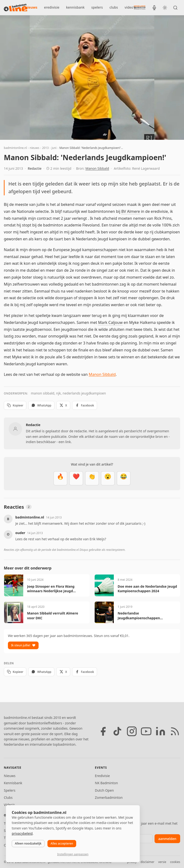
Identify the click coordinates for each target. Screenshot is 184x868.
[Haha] (124, 478)
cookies (175, 862)
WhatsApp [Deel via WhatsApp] (41, 405)
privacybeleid (22, 833)
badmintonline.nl (15, 148)
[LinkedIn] (161, 731)
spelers (97, 7)
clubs (114, 7)
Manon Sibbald (97, 168)
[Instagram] (132, 731)
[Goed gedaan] (92, 478)
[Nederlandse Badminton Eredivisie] (140, 7)
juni (54, 148)
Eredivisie (102, 776)
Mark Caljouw (110, 322)
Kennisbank (13, 783)
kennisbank (75, 7)
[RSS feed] (175, 731)
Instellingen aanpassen (73, 854)
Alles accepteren (62, 843)
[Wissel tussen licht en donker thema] (165, 8)
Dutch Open (104, 790)
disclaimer (147, 862)
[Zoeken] (175, 8)
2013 (45, 148)
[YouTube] (146, 731)
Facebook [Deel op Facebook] (85, 405)
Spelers (10, 790)
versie (162, 862)
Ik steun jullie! (23, 645)
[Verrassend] (108, 478)
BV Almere (131, 211)
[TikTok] (117, 731)
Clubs (8, 798)
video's (130, 7)
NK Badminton (106, 783)
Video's (9, 805)
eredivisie (52, 7)
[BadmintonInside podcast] (154, 8)
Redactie (35, 168)
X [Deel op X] (63, 405)
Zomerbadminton (109, 798)
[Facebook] (103, 731)
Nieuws (10, 776)
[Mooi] (76, 478)
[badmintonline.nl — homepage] (16, 8)
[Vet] (60, 478)
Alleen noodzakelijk (28, 843)
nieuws (31, 7)
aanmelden (167, 839)
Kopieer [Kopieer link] (15, 405)
